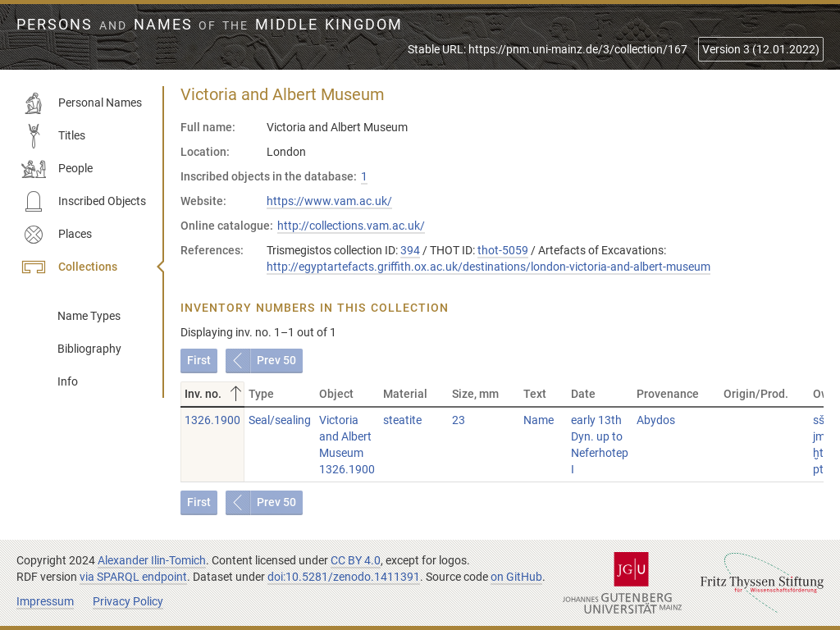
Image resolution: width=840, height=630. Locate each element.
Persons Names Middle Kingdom (210, 25)
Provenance (668, 394)
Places (57, 235)
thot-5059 (503, 250)
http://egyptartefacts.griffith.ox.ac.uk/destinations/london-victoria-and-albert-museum (488, 267)
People (57, 169)
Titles (53, 136)
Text (535, 394)
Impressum (45, 601)
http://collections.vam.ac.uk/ (351, 226)
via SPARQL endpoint (133, 577)
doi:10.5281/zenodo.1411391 (344, 577)
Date (583, 394)
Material (405, 394)
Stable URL (548, 49)
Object (336, 394)
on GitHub (516, 577)
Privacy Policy (128, 601)
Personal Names (82, 103)
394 (410, 250)
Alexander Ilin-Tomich (152, 560)
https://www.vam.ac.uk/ (329, 201)
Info (68, 381)
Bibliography (89, 349)
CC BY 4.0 (356, 560)
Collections (69, 267)
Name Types (89, 316)
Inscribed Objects (84, 202)
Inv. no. (215, 394)
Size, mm (475, 394)
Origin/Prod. (756, 394)
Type (261, 394)
